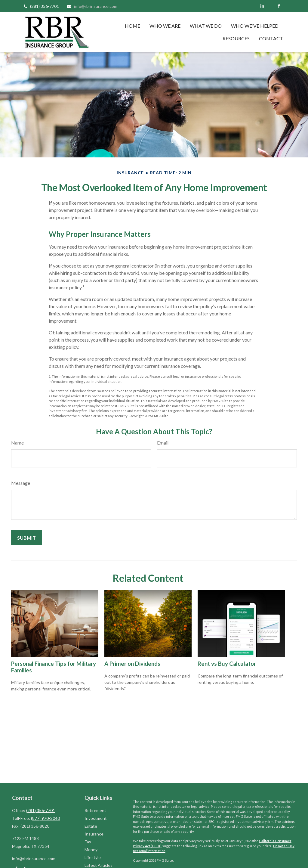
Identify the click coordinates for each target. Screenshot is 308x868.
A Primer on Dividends (132, 664)
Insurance (94, 834)
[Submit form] (26, 538)
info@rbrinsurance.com (92, 6)
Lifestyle (93, 857)
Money (91, 849)
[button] (132, 26)
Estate (91, 826)
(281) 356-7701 (41, 6)
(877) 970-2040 (45, 818)
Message (21, 483)
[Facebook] (279, 6)
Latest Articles (99, 865)
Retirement (95, 810)
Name (17, 443)
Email (163, 443)
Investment (96, 818)
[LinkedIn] (262, 6)
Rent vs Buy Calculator (227, 664)
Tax (88, 842)
